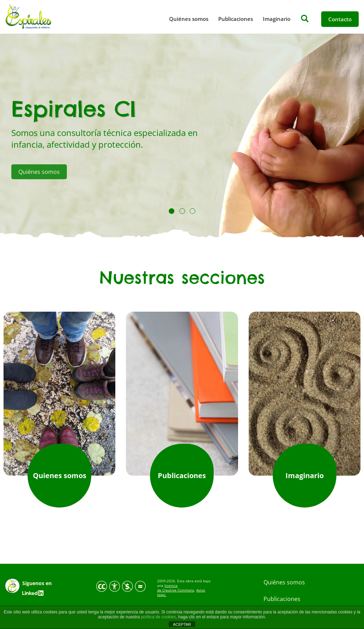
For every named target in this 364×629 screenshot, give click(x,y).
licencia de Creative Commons (176, 588)
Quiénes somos (189, 19)
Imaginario (277, 19)
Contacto (340, 19)
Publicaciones (236, 19)
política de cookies (158, 617)
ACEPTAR (182, 624)
